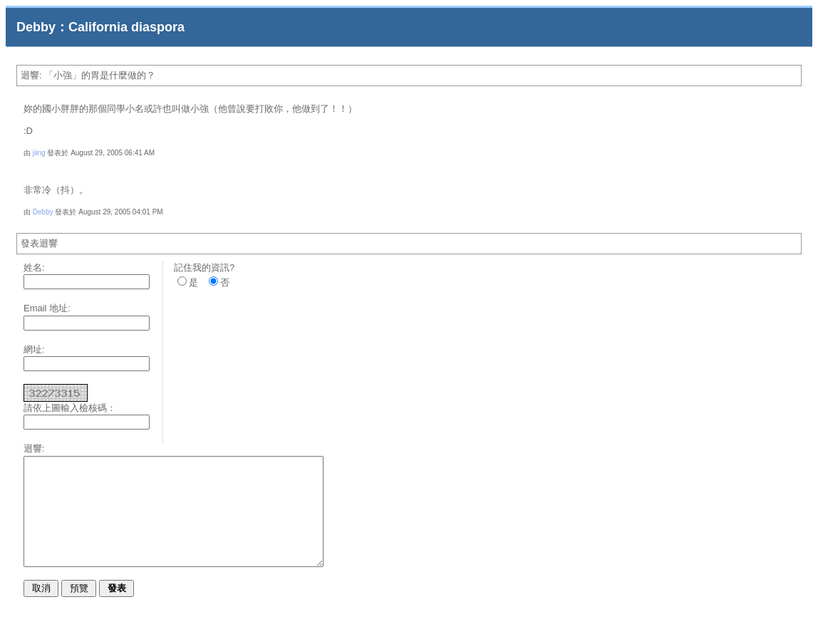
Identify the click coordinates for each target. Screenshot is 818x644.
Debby (43, 212)
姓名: (34, 268)
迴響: (34, 448)
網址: (34, 349)
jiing (39, 153)
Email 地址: (47, 308)
